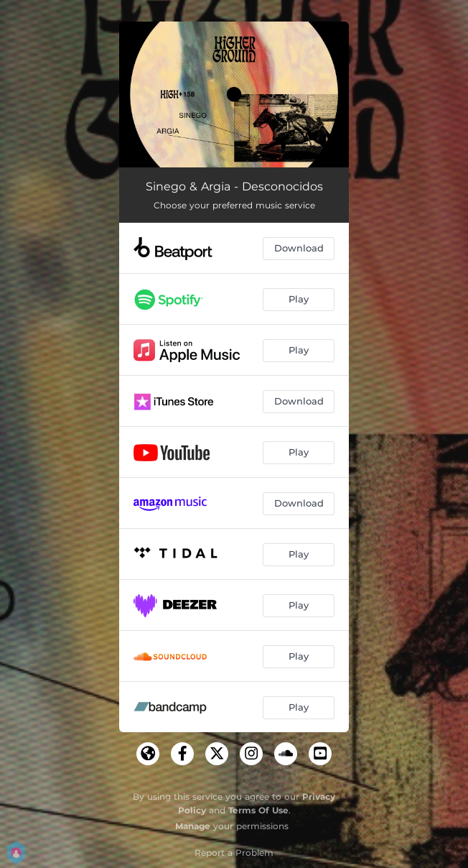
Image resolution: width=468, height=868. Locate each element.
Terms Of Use (258, 810)
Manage (193, 826)
